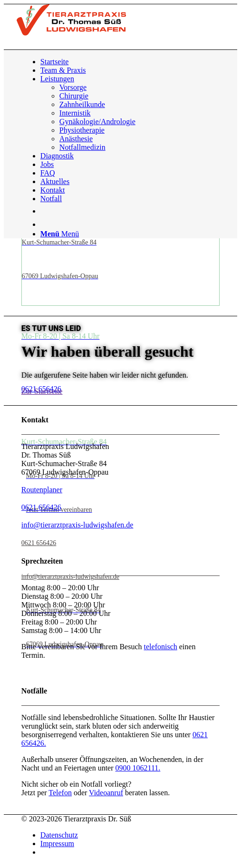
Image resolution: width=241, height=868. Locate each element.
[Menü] (60, 234)
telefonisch (161, 647)
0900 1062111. (138, 768)
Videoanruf (106, 793)
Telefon (60, 793)
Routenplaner (42, 490)
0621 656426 (41, 507)
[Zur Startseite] (42, 391)
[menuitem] (130, 62)
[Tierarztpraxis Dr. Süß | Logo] (71, 33)
